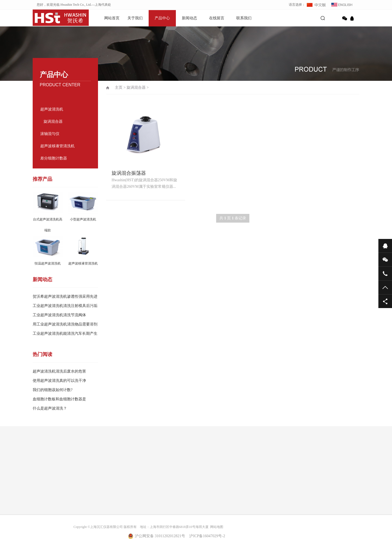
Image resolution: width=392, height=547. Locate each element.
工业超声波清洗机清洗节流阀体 (59, 315)
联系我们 (244, 18)
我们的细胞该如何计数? (53, 390)
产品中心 (162, 18)
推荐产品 (42, 179)
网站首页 (112, 18)
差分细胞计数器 (54, 158)
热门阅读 (42, 354)
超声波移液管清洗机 (57, 146)
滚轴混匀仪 (50, 134)
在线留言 (217, 18)
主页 (119, 87)
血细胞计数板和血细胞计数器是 (59, 399)
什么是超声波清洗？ (50, 408)
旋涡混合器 (53, 122)
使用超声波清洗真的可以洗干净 (59, 381)
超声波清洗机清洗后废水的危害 (59, 371)
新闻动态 (189, 18)
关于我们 (135, 18)
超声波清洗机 (52, 109)
